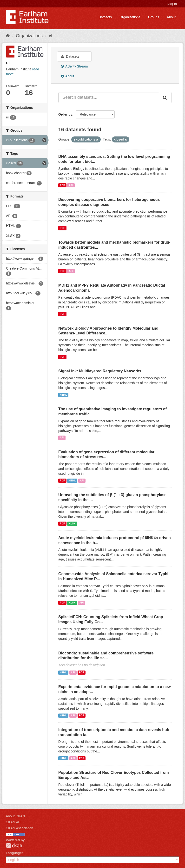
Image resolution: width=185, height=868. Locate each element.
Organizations (130, 17)
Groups (153, 17)
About (171, 17)
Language (14, 853)
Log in (172, 4)
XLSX (72, 523)
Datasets (105, 17)
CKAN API (14, 822)
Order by (65, 114)
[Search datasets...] (109, 98)
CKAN (14, 846)
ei (50, 36)
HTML (63, 395)
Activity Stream (74, 66)
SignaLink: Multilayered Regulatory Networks (100, 371)
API (71, 185)
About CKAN (15, 816)
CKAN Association (20, 828)
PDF (62, 185)
